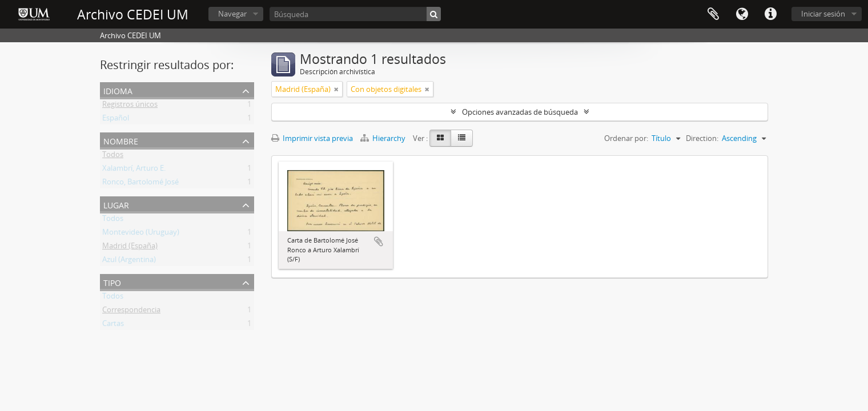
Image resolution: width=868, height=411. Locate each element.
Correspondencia (131, 312)
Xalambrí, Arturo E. (134, 170)
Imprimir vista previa (312, 138)
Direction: (702, 138)
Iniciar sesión (823, 14)
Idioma (742, 14)
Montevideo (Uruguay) (141, 234)
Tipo (112, 282)
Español (116, 120)
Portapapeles (713, 14)
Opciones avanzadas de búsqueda (520, 112)
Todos (113, 156)
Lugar (116, 204)
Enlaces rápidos (770, 14)
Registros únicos (130, 106)
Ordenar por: (626, 138)
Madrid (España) (130, 248)
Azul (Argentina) (129, 261)
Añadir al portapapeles (379, 241)
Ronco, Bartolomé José (140, 184)
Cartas (113, 325)
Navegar (232, 14)
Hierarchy (384, 138)
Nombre (121, 140)
